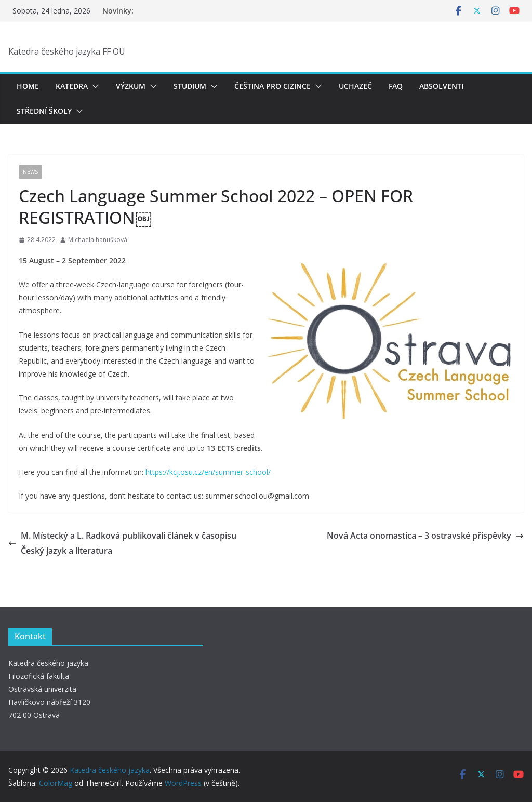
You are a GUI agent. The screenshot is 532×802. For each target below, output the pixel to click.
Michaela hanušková (98, 240)
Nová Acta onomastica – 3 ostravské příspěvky (425, 536)
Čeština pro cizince (272, 86)
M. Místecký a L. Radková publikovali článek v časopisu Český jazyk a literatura (122, 543)
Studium (190, 86)
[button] (94, 86)
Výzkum (131, 86)
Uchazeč (355, 86)
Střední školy (44, 111)
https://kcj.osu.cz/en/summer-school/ (208, 472)
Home (28, 86)
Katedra (72, 86)
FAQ (396, 86)
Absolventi (441, 86)
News (30, 172)
